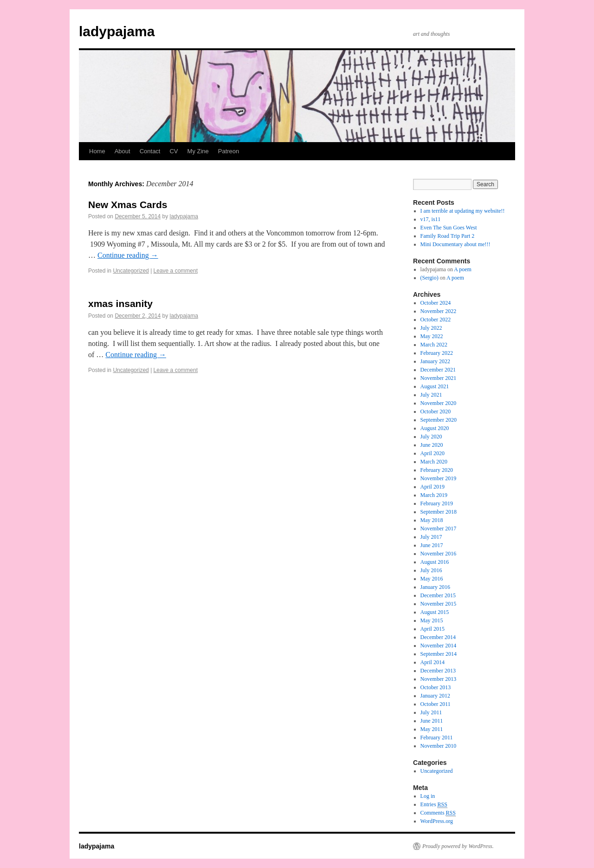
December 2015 (438, 595)
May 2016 (432, 579)
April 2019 (433, 487)
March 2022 (434, 345)
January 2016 (435, 587)
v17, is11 (431, 219)
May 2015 (432, 620)
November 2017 (439, 529)
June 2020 (432, 445)
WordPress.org (437, 821)
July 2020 (431, 437)
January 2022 (435, 361)
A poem (463, 269)
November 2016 (439, 554)
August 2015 (435, 612)
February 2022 (437, 353)
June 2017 (432, 545)
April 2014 (433, 662)
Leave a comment (176, 271)
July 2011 (431, 712)
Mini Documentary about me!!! (455, 244)
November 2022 (439, 311)
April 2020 (433, 453)
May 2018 (432, 520)
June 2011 (432, 721)
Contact (150, 151)
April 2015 (433, 629)
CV (174, 151)
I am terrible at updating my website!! (463, 211)
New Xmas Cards (128, 205)
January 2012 (435, 696)
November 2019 (439, 478)
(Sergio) (429, 278)
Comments (438, 813)
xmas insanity (120, 303)
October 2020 (436, 411)
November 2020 (439, 403)
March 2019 (434, 495)
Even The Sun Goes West (449, 228)
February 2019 (437, 503)
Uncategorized (131, 271)
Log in (428, 796)
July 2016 (431, 570)
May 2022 (432, 336)
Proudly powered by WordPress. (458, 846)
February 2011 (437, 737)
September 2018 (439, 512)
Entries (434, 805)
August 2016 (435, 562)
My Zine (198, 151)
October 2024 (436, 303)
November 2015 (439, 604)
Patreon (229, 151)
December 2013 (438, 671)
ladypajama (117, 31)
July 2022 (431, 328)
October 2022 (436, 320)
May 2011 (432, 729)
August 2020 (435, 428)
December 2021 (438, 370)
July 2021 (431, 395)
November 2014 (439, 646)
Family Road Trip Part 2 (448, 236)
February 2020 (437, 470)
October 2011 (436, 704)
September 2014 (439, 654)
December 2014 (438, 637)
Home (97, 151)
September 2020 (439, 420)
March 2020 (434, 462)
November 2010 (439, 746)
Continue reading (128, 255)
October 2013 (436, 687)
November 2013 (439, 679)
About (123, 151)
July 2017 (431, 537)
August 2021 (435, 386)
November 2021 (439, 378)
